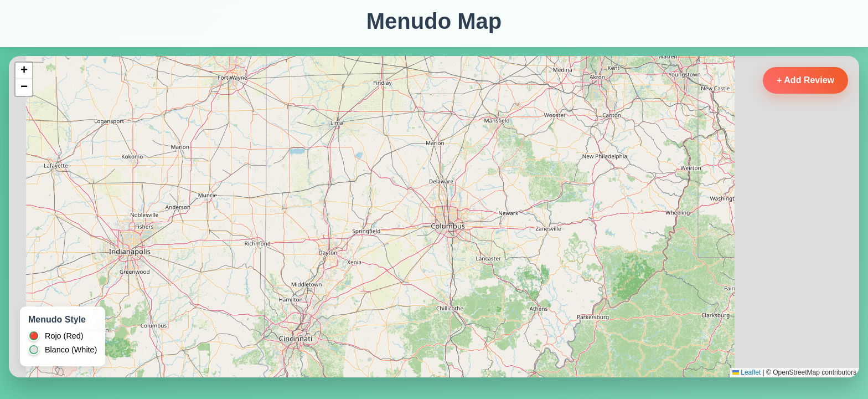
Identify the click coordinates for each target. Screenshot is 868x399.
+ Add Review (805, 80)
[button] (24, 71)
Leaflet (746, 372)
